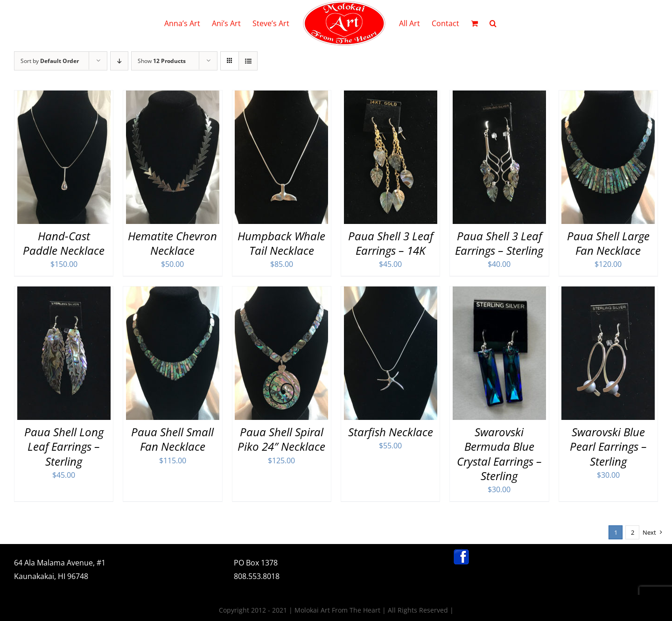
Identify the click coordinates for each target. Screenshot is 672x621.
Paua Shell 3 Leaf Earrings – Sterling (499, 243)
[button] (493, 23)
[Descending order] (119, 61)
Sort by (50, 61)
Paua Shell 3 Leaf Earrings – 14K (391, 243)
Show (162, 61)
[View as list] (248, 61)
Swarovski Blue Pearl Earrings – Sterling (608, 446)
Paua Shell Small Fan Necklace (172, 439)
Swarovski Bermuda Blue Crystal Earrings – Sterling (499, 454)
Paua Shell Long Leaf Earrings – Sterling (64, 446)
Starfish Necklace (391, 432)
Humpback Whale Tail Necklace (281, 243)
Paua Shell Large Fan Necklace (608, 243)
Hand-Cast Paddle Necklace (64, 243)
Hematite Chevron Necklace (172, 243)
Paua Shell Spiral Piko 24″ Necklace (281, 439)
